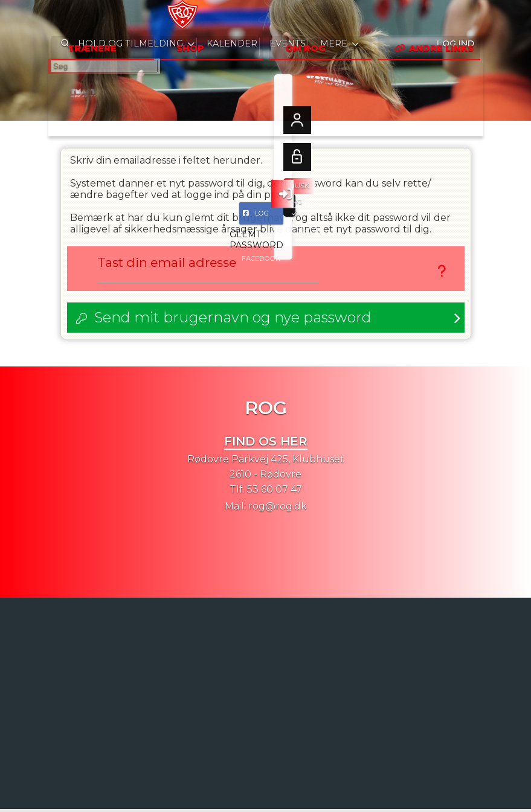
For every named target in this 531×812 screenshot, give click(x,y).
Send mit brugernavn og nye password (233, 320)
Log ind (455, 18)
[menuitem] (66, 18)
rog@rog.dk (278, 509)
